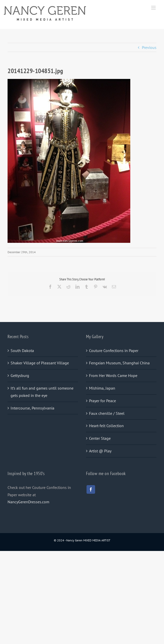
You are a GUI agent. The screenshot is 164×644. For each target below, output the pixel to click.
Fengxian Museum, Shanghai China (119, 363)
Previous (149, 47)
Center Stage (100, 438)
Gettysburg (20, 375)
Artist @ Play (100, 451)
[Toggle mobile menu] (154, 8)
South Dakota (22, 350)
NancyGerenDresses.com (28, 502)
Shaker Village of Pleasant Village (40, 363)
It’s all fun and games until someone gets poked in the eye (42, 392)
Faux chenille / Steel (107, 413)
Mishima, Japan (102, 388)
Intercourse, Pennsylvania (32, 408)
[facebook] (91, 489)
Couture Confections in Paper (114, 350)
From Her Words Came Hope (113, 375)
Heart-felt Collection (106, 426)
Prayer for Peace (102, 401)
